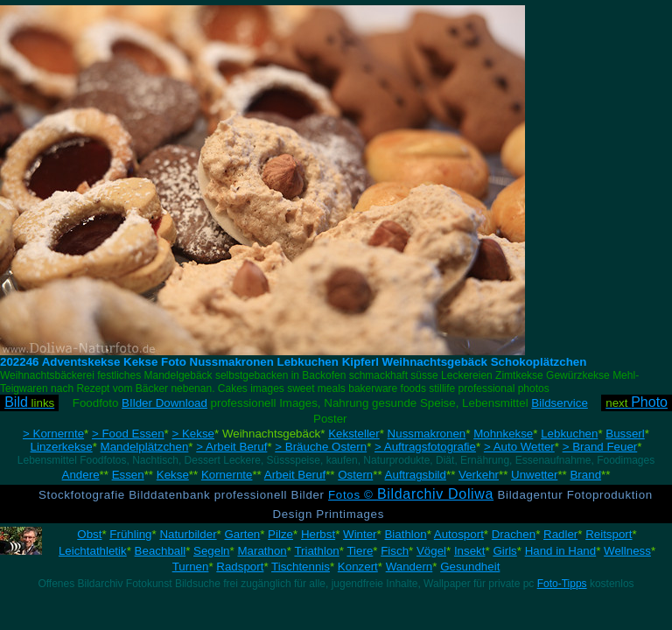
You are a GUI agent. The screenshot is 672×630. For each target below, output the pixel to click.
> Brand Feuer (600, 447)
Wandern (409, 567)
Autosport (459, 534)
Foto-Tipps (562, 584)
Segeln (212, 551)
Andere (81, 475)
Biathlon (405, 534)
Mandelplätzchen (145, 447)
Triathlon (316, 551)
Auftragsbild (416, 475)
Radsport (240, 567)
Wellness (627, 551)
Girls (504, 551)
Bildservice (559, 403)
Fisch (395, 551)
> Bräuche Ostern (321, 447)
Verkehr (479, 475)
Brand (585, 475)
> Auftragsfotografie (425, 447)
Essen (128, 475)
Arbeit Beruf (295, 475)
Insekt (470, 551)
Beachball (161, 551)
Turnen (191, 567)
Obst (89, 534)
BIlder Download (164, 403)
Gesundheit (470, 567)
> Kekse (193, 434)
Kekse (173, 475)
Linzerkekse (62, 447)
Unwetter (534, 475)
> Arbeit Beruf (231, 447)
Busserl (625, 434)
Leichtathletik (93, 551)
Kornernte (227, 475)
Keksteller (354, 434)
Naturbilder (188, 534)
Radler (560, 534)
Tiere (360, 551)
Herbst (318, 534)
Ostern (355, 475)
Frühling (130, 534)
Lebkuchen (569, 434)
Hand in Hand (561, 551)
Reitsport (609, 534)
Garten (242, 534)
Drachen (514, 534)
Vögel (431, 551)
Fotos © (411, 495)
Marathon (262, 551)
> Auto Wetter (519, 447)
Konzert (358, 567)
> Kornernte (53, 434)
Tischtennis (301, 567)
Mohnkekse (503, 434)
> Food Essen (128, 434)
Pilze (280, 534)
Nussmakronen (427, 434)
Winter (360, 534)
